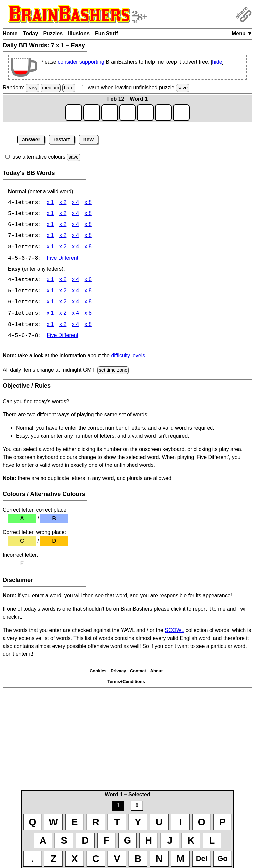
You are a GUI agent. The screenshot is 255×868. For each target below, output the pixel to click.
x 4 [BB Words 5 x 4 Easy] (76, 292)
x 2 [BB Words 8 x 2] (63, 248)
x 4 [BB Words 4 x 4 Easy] (76, 281)
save (183, 88)
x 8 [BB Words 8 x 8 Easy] (88, 326)
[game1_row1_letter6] (163, 113)
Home (10, 34)
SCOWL (174, 632)
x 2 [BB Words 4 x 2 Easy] (63, 281)
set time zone (113, 372)
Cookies (98, 673)
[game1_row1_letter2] (92, 113)
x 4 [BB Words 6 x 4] (76, 225)
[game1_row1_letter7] (181, 113)
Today (30, 34)
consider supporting (81, 62)
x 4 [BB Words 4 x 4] (76, 203)
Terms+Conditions (126, 683)
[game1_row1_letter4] (127, 113)
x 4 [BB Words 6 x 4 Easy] (76, 304)
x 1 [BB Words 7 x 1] (50, 237)
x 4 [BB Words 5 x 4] (76, 214)
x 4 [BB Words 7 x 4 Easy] (76, 315)
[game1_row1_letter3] (110, 113)
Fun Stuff (106, 34)
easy (32, 88)
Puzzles (53, 34)
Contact (138, 673)
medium (51, 88)
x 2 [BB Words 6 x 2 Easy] (63, 304)
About (157, 673)
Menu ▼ (242, 34)
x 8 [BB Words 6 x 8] (88, 225)
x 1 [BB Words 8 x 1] (50, 248)
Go (223, 859)
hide (217, 62)
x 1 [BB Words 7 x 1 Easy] (50, 315)
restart (62, 139)
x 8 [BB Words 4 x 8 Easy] (88, 281)
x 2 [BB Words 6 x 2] (63, 225)
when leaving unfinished (136, 87)
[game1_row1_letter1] (74, 113)
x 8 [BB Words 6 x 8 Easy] (88, 304)
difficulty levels (128, 357)
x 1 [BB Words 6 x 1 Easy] (50, 304)
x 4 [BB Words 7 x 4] (76, 237)
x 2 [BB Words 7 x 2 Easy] (63, 315)
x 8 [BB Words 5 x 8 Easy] (88, 292)
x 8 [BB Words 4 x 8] (88, 203)
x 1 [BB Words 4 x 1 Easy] (50, 281)
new (88, 139)
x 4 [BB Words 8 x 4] (76, 248)
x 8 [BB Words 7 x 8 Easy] (88, 315)
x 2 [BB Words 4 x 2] (63, 203)
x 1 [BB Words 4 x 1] (50, 203)
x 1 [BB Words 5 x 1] (50, 214)
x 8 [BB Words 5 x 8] (88, 214)
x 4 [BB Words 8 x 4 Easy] (76, 326)
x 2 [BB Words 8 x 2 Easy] (63, 326)
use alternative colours (39, 157)
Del (202, 859)
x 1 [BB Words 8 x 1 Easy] (50, 326)
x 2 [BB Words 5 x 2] (63, 214)
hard (69, 88)
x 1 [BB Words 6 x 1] (50, 225)
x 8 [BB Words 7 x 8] (88, 237)
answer (31, 139)
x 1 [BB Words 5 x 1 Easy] (50, 292)
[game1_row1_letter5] (145, 113)
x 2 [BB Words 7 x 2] (63, 237)
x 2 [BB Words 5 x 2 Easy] (63, 292)
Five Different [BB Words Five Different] (63, 259)
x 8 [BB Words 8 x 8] (88, 248)
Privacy (118, 673)
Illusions (79, 34)
